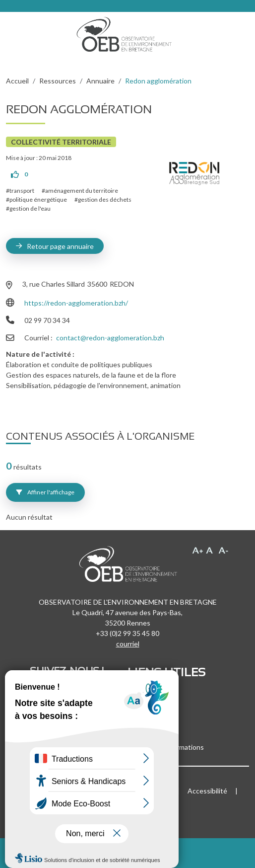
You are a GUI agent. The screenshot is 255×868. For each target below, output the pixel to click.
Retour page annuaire (60, 246)
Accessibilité (207, 791)
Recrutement (148, 697)
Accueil (17, 81)
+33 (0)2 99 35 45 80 (127, 633)
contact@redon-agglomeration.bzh (110, 338)
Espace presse (150, 718)
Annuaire (100, 81)
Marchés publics (153, 707)
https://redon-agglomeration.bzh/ (76, 303)
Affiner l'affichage (45, 492)
